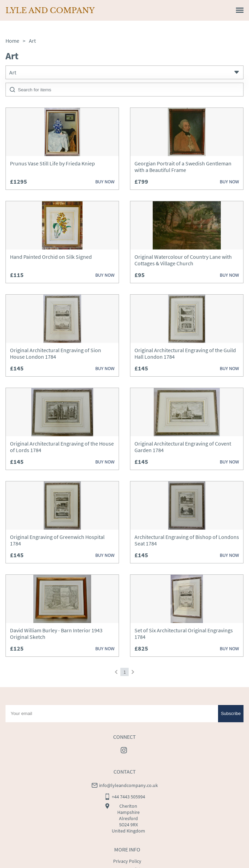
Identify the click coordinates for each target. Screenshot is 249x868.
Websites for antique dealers (105, 863)
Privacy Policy (127, 822)
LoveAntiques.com (152, 863)
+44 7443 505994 (128, 758)
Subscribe (231, 675)
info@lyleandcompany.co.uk (128, 746)
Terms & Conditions (127, 830)
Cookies (127, 839)
